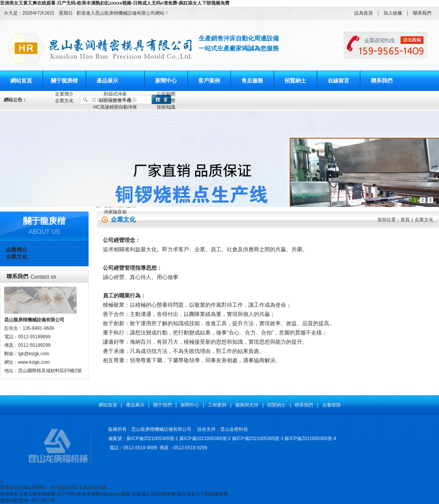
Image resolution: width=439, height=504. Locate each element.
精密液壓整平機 (115, 101)
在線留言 (338, 81)
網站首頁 (21, 81)
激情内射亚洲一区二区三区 (28, 501)
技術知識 (166, 107)
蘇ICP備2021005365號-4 (310, 438)
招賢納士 (295, 81)
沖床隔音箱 (115, 212)
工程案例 (217, 405)
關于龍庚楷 (64, 81)
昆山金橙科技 (234, 429)
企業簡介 (64, 94)
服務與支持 (247, 405)
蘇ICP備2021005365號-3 (258, 438)
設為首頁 (364, 13)
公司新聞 (166, 94)
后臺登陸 (332, 405)
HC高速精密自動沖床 (115, 107)
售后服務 (252, 81)
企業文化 (64, 101)
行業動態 (166, 101)
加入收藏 (393, 13)
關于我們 (163, 405)
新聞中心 (166, 81)
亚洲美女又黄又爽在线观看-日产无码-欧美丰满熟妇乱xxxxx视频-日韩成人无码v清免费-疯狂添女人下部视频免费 (115, 3)
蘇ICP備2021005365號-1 (152, 438)
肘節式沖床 (115, 94)
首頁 (405, 220)
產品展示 (107, 81)
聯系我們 (422, 13)
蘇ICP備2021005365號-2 (205, 438)
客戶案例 (209, 81)
